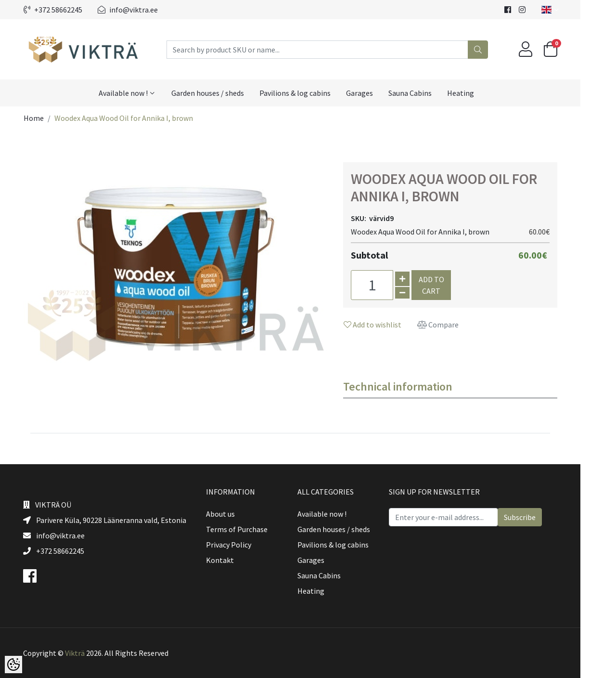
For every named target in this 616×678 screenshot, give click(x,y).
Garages (377, 93)
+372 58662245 (71, 10)
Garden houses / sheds (225, 93)
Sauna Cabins (428, 93)
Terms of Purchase (255, 529)
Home (51, 118)
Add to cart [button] (449, 285)
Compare (456, 325)
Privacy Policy (246, 545)
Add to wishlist (390, 325)
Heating (478, 93)
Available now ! (141, 93)
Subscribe (538, 517)
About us (238, 514)
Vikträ (93, 653)
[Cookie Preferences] (13, 665)
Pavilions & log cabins (313, 93)
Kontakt (238, 560)
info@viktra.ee (146, 10)
